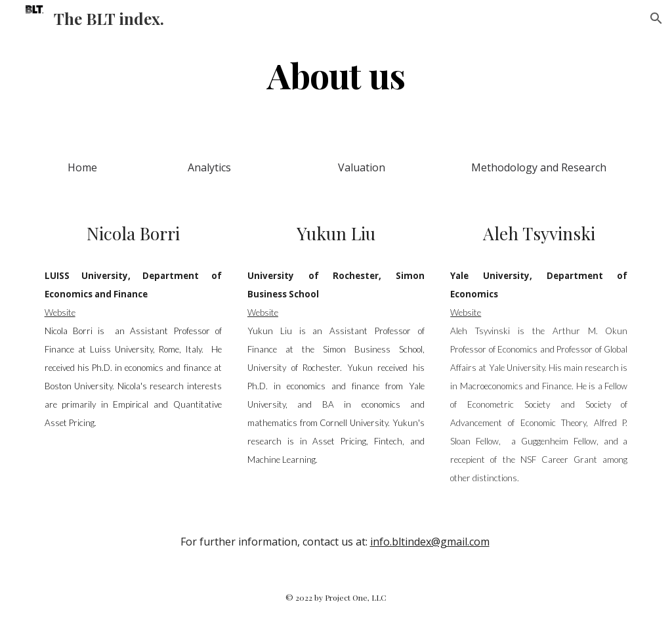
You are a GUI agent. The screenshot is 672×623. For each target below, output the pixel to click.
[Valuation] (361, 167)
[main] (336, 75)
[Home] (82, 167)
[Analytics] (209, 167)
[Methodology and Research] (539, 167)
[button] (656, 18)
